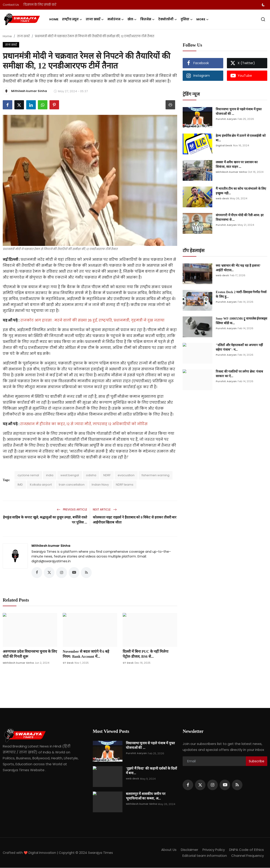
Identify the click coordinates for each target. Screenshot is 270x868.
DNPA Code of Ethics (247, 850)
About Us (169, 850)
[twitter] (200, 785)
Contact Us (11, 5)
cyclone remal (28, 475)
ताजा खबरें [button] (95, 19)
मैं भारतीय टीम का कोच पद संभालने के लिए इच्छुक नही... (241, 191)
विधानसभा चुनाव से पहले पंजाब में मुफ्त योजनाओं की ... (239, 112)
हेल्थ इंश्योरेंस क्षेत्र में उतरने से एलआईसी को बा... (241, 138)
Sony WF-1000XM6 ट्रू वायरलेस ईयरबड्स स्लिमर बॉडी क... (241, 321)
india (50, 475)
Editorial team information (205, 856)
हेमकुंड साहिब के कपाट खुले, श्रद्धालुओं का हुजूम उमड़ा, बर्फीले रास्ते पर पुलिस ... (45, 520)
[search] (263, 19)
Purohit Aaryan (226, 119)
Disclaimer (190, 850)
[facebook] (188, 785)
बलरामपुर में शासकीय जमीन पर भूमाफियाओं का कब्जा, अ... (146, 796)
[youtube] (225, 785)
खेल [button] (132, 19)
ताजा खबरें (23, 36)
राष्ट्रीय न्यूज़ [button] (72, 19)
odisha (91, 475)
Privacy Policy (214, 850)
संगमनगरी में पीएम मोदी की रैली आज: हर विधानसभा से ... (240, 217)
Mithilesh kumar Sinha (51, 546)
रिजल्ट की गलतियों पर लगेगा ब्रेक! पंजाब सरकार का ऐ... (239, 374)
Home (54, 19)
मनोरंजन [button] (116, 19)
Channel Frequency (248, 856)
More (202, 19)
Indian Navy (100, 485)
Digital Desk (224, 145)
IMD (20, 485)
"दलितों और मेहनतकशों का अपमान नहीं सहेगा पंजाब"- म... (239, 347)
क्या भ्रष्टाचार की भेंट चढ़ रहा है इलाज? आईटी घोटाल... (238, 268)
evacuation (126, 475)
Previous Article (72, 509)
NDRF (107, 475)
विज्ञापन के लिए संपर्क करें (40, 5)
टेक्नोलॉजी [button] (168, 19)
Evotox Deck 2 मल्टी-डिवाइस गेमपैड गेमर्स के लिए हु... (241, 294)
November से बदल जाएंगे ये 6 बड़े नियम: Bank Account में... (86, 654)
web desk (222, 198)
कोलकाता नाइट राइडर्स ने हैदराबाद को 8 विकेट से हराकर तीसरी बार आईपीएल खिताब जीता (135, 520)
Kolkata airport (41, 485)
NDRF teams (125, 485)
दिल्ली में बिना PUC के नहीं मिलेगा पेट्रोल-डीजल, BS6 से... (145, 654)
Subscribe (257, 761)
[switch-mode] (263, 5)
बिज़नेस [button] (147, 19)
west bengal (70, 475)
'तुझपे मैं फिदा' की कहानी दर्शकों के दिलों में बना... (152, 771)
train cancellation (72, 485)
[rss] (237, 785)
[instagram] (213, 785)
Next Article (105, 509)
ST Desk (68, 663)
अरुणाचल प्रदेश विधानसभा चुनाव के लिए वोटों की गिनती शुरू (30, 654)
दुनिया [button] (187, 19)
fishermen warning (156, 475)
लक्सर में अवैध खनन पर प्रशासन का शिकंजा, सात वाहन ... (237, 164)
